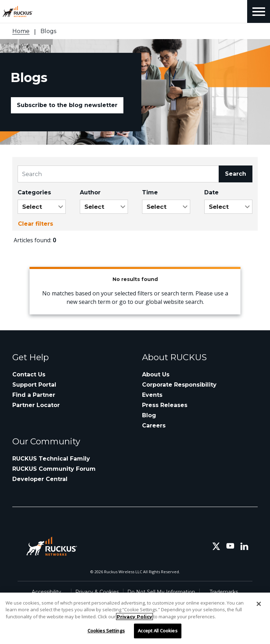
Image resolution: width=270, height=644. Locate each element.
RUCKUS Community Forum (54, 469)
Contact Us (29, 374)
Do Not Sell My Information (161, 592)
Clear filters (36, 224)
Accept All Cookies (157, 631)
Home (21, 31)
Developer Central (40, 479)
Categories (34, 192)
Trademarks (224, 592)
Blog (149, 415)
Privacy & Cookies (97, 592)
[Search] (118, 174)
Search (236, 174)
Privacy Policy (134, 617)
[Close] (259, 604)
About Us (156, 374)
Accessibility (46, 592)
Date (211, 192)
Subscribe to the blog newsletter (67, 105)
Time (150, 192)
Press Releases (165, 405)
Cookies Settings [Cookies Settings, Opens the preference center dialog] (106, 631)
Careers (154, 426)
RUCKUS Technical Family (51, 459)
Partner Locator (36, 405)
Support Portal (34, 385)
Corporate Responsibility (179, 385)
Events (152, 395)
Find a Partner (34, 395)
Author (90, 192)
